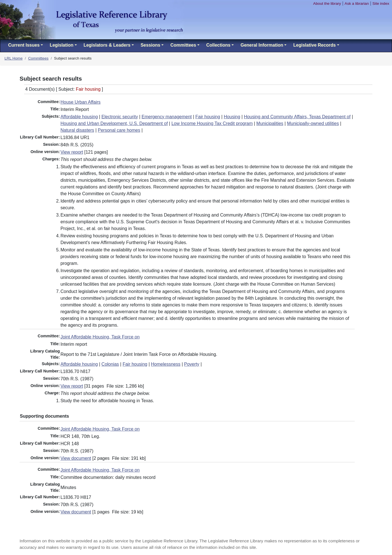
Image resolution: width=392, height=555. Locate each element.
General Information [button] (262, 45)
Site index (381, 4)
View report (72, 152)
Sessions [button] (150, 45)
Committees (38, 58)
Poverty (192, 364)
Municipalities (270, 123)
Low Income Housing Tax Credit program (212, 123)
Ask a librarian (357, 4)
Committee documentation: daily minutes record (108, 477)
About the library (327, 4)
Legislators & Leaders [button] (107, 45)
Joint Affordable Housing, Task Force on (100, 337)
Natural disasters (77, 130)
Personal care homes (119, 130)
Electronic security (120, 117)
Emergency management (167, 117)
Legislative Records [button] (314, 45)
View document (76, 458)
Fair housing (208, 117)
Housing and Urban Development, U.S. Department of (114, 123)
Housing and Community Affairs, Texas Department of (297, 117)
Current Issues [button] (24, 45)
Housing (232, 117)
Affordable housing (79, 117)
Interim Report (74, 109)
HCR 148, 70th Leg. (80, 436)
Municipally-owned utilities (313, 123)
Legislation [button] (61, 45)
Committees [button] (183, 45)
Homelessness (166, 364)
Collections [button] (218, 45)
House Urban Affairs (80, 102)
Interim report (74, 344)
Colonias (110, 364)
